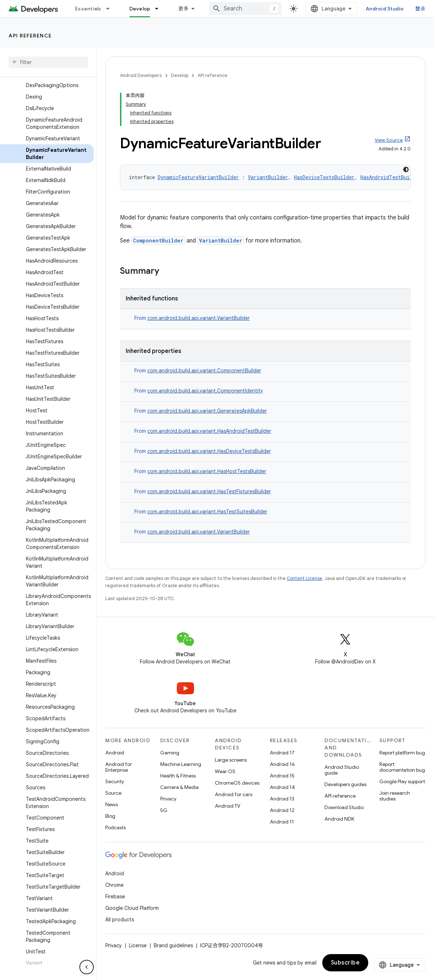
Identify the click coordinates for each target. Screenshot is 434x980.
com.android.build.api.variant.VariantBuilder (198, 318)
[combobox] (245, 9)
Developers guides (345, 784)
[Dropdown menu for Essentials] (111, 9)
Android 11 (282, 822)
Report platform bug (402, 753)
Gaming (170, 753)
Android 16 (282, 764)
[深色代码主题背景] (406, 169)
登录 (421, 9)
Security (115, 781)
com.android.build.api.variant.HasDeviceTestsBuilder (209, 451)
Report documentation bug (402, 767)
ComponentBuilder (158, 241)
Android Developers (141, 75)
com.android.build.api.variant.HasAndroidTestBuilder (209, 431)
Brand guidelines (173, 945)
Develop (180, 75)
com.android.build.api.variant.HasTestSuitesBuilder (207, 512)
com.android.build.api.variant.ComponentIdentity (205, 391)
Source (113, 793)
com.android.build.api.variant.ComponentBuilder (204, 371)
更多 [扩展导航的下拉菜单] (183, 9)
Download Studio (344, 807)
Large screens (231, 760)
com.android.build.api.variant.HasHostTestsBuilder (207, 471)
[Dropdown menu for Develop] (160, 9)
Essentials (88, 9)
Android (115, 753)
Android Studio (385, 9)
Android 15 (282, 776)
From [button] (192, 318)
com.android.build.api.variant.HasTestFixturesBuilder (209, 491)
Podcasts (116, 827)
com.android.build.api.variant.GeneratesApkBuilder (207, 411)
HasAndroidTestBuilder (391, 177)
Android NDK (339, 819)
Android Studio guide (342, 770)
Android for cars (234, 794)
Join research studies (395, 796)
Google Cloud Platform (132, 908)
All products (120, 920)
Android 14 (282, 787)
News (112, 804)
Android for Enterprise (119, 767)
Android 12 (282, 810)
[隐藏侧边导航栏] (87, 967)
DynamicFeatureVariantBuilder (198, 177)
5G (164, 810)
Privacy (168, 799)
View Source (389, 140)
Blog (110, 816)
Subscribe (345, 963)
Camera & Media (179, 787)
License (138, 945)
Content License (304, 578)
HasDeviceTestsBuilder (324, 177)
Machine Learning (181, 764)
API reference (30, 36)
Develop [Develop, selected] (140, 9)
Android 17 (282, 753)
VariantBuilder (268, 177)
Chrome (114, 885)
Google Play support (402, 781)
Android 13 (282, 799)
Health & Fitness (178, 776)
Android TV (228, 806)
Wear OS (225, 771)
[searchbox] (48, 62)
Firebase (115, 897)
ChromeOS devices (237, 783)
